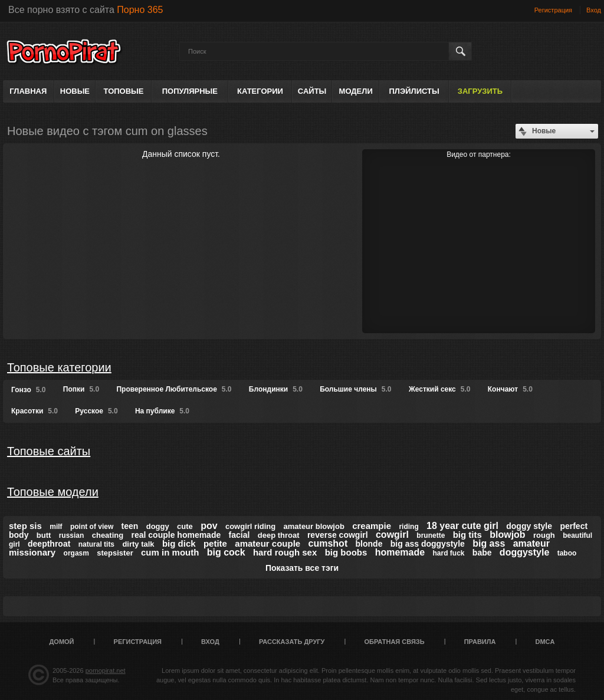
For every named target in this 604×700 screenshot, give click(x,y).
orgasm (76, 553)
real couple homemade (176, 535)
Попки (81, 389)
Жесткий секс (440, 389)
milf (56, 527)
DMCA (545, 642)
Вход (594, 10)
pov (209, 526)
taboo (567, 553)
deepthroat (49, 544)
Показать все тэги (302, 568)
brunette (431, 535)
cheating (108, 535)
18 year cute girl (462, 526)
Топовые (124, 91)
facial (239, 535)
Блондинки (276, 389)
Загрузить (480, 91)
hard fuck (448, 553)
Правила (480, 642)
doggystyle (524, 552)
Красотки (35, 411)
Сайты (312, 91)
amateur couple (267, 543)
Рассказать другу (292, 642)
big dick (179, 543)
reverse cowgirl (338, 535)
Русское (96, 411)
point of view (92, 527)
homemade (400, 552)
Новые (75, 91)
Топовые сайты (49, 451)
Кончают (510, 389)
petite (215, 543)
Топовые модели (53, 492)
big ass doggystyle (428, 544)
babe (482, 553)
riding (408, 527)
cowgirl (392, 535)
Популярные (190, 91)
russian (72, 535)
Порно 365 (140, 10)
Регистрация (553, 10)
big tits (467, 535)
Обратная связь (395, 642)
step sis (25, 526)
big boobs (346, 552)
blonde (369, 544)
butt (44, 535)
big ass (489, 543)
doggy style (529, 526)
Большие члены (355, 389)
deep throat (279, 535)
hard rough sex (285, 552)
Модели (356, 91)
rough (544, 535)
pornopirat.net (106, 671)
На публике (162, 411)
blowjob (507, 535)
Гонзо (28, 390)
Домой (62, 642)
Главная (28, 91)
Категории (260, 91)
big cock (226, 552)
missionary (32, 552)
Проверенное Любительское (174, 389)
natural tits (96, 544)
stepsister (115, 553)
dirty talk (138, 544)
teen (130, 526)
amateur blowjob (314, 526)
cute (185, 526)
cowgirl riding (250, 526)
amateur (531, 543)
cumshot (328, 543)
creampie (372, 526)
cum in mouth (170, 552)
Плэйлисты (414, 91)
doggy (158, 526)
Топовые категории (59, 367)
